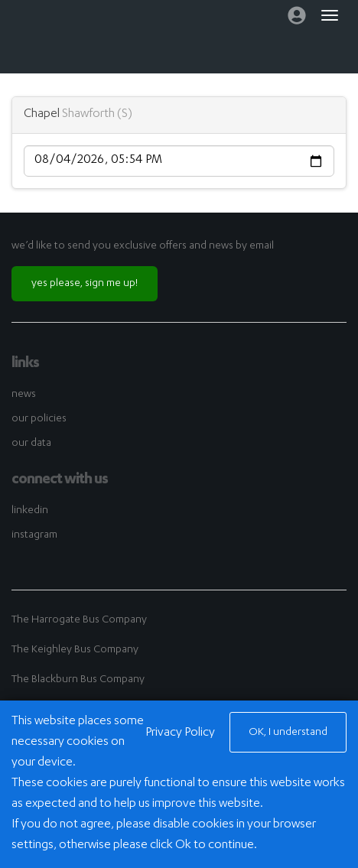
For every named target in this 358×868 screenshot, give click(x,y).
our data (31, 444)
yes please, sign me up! (85, 284)
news (24, 395)
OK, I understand (288, 733)
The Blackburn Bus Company (78, 680)
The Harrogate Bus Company (79, 620)
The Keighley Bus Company (75, 650)
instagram (34, 535)
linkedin (30, 511)
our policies (39, 419)
